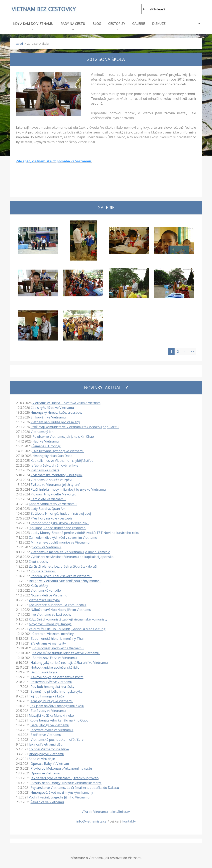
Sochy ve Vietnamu (47, 547)
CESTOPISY (117, 26)
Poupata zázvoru (43, 571)
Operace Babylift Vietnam (50, 763)
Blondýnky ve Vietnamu (46, 754)
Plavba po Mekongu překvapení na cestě (61, 768)
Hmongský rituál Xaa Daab (52, 456)
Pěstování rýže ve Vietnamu (51, 682)
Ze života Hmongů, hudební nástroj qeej (61, 513)
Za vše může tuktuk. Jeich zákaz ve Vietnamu (66, 653)
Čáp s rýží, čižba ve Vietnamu (52, 407)
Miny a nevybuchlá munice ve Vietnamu (60, 542)
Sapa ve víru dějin (42, 759)
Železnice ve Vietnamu (47, 802)
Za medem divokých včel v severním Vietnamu (63, 537)
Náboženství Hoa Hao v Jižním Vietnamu (61, 609)
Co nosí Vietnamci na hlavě (49, 749)
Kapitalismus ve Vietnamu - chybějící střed (62, 460)
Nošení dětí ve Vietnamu (49, 595)
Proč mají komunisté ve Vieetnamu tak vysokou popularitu (75, 427)
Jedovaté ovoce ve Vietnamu (52, 730)
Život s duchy (39, 561)
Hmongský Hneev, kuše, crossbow (56, 412)
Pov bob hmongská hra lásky (52, 686)
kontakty (129, 821)
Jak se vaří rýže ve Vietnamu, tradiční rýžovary (65, 778)
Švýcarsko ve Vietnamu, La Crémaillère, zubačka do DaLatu (75, 787)
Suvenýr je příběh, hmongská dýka (57, 691)
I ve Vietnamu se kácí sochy (51, 614)
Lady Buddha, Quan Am (48, 508)
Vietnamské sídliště (45, 470)
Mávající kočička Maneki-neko (51, 715)
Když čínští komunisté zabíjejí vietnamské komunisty (68, 619)
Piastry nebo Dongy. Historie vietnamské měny (66, 783)
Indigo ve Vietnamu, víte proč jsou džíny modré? (65, 581)
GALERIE (139, 23)
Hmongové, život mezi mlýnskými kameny (62, 792)
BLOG (97, 23)
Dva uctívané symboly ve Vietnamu (58, 451)
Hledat (144, 9)
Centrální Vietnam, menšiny (53, 634)
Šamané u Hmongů (46, 446)
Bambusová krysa (44, 672)
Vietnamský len (42, 431)
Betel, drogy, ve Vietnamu (50, 725)
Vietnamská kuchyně (44, 600)
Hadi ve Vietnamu (46, 441)
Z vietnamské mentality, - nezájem (57, 475)
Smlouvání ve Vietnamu (49, 417)
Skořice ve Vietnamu (46, 735)
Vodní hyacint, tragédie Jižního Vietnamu (60, 797)
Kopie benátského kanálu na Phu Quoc (59, 720)
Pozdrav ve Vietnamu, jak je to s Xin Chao (63, 436)
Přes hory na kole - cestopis (51, 518)
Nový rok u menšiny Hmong (50, 624)
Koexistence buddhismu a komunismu (58, 605)
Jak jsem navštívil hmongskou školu (57, 706)
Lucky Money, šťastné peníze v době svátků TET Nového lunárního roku (85, 533)
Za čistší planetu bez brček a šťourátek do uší (63, 566)
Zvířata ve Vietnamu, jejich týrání (55, 484)
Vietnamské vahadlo (46, 590)
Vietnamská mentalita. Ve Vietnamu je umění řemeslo (70, 552)
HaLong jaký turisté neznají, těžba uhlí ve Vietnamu (69, 662)
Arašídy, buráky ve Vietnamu (52, 701)
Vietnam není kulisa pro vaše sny (55, 422)
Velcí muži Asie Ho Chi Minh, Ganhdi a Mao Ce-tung (67, 629)
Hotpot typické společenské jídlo (55, 667)
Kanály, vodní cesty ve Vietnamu (53, 504)
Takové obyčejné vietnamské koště (57, 677)
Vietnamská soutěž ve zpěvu (52, 480)
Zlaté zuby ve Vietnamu (49, 710)
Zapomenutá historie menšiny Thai (57, 638)
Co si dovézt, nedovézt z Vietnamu (58, 648)
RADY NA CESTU (73, 26)
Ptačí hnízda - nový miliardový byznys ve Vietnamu (69, 489)
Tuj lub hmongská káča (46, 696)
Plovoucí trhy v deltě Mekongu (53, 494)
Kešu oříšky (40, 585)
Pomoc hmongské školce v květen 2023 (60, 523)
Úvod (19, 43)
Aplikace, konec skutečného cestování (58, 528)
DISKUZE (159, 23)
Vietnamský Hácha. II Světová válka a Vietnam (66, 403)
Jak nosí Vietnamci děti (46, 744)
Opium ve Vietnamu (45, 773)
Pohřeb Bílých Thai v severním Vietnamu (61, 576)
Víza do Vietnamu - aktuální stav (106, 811)
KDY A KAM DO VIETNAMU (33, 26)
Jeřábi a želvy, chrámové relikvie (54, 465)
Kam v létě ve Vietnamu (48, 499)
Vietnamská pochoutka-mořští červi (58, 739)
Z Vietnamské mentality (48, 643)
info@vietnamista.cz (91, 821)
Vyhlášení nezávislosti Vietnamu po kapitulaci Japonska (72, 557)
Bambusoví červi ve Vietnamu (55, 658)
